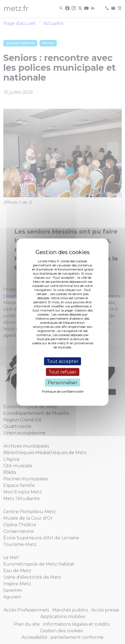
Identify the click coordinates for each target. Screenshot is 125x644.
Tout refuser (63, 372)
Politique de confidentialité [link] (63, 391)
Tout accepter (63, 361)
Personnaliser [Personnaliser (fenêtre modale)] (63, 383)
